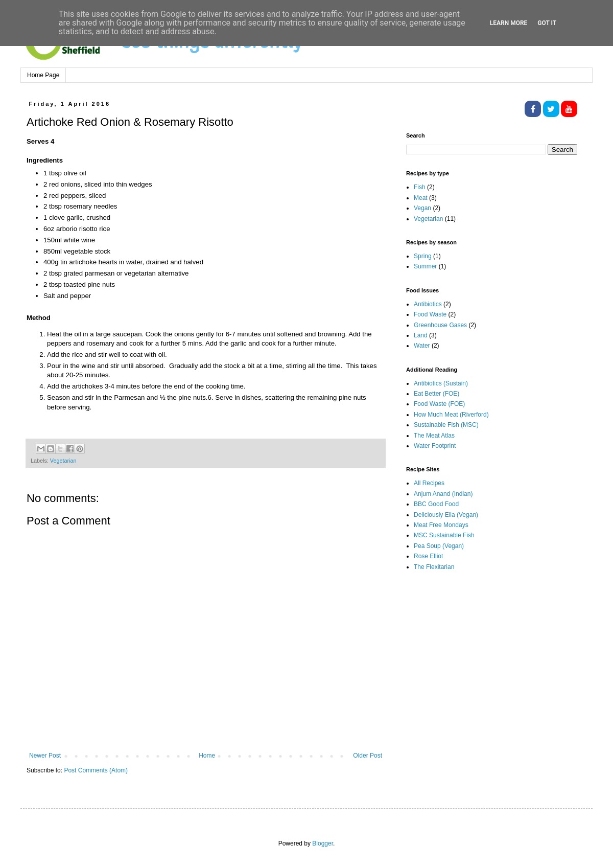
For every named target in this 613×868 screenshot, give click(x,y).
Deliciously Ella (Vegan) (446, 515)
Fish (420, 187)
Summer (425, 266)
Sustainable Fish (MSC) (446, 425)
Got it (547, 23)
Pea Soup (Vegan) (439, 546)
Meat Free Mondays (441, 525)
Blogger (323, 843)
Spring (423, 256)
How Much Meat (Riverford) (451, 415)
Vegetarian (63, 461)
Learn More (509, 23)
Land (421, 335)
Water (422, 346)
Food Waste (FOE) (439, 404)
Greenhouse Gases (440, 325)
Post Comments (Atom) (96, 770)
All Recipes (429, 483)
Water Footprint (435, 446)
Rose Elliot (428, 556)
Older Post (368, 756)
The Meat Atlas (434, 436)
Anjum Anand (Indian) (443, 494)
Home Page (43, 75)
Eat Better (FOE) (437, 394)
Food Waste (430, 314)
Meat (421, 198)
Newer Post (45, 756)
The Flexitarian (434, 567)
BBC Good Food (436, 504)
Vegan (422, 208)
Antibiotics (428, 304)
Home (207, 756)
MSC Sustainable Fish (444, 535)
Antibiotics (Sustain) (441, 383)
